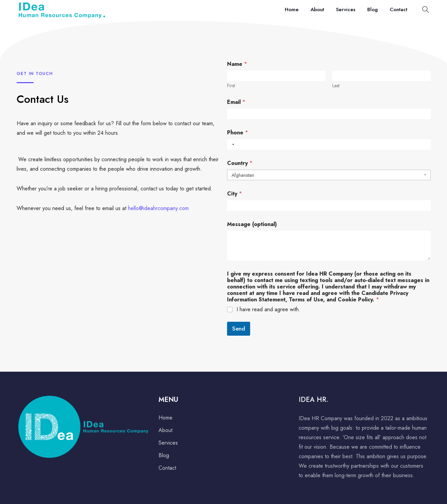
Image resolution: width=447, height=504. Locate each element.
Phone (238, 133)
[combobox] (232, 144)
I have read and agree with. (268, 310)
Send (239, 329)
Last (336, 86)
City (235, 194)
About (317, 10)
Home (292, 10)
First (231, 86)
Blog (372, 10)
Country (240, 163)
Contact (398, 10)
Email (236, 102)
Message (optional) (252, 224)
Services (346, 10)
